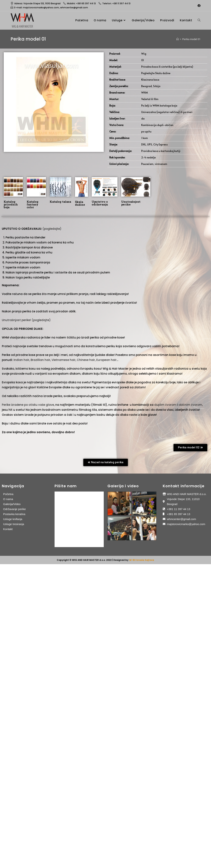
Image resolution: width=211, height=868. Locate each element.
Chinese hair (86, 360)
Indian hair (21, 360)
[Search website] (199, 20)
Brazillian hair (40, 360)
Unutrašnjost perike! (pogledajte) (26, 320)
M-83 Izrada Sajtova (142, 560)
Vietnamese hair (64, 360)
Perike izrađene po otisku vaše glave (28, 405)
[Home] (178, 39)
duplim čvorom (165, 405)
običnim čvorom (190, 405)
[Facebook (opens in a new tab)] (198, 6)
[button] (190, 448)
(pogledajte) (52, 229)
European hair (106, 360)
